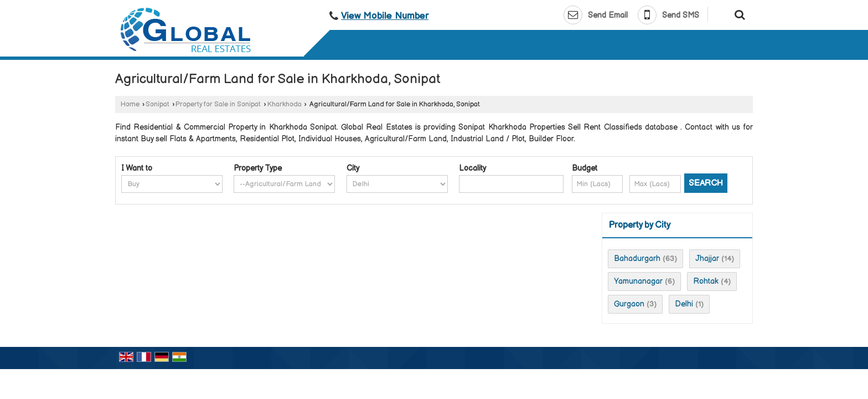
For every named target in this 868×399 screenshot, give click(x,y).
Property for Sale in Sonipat (218, 104)
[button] (385, 16)
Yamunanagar (638, 281)
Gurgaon (629, 304)
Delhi (684, 304)
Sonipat (157, 104)
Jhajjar (707, 259)
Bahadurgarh (637, 259)
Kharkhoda (285, 104)
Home (130, 104)
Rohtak (706, 281)
